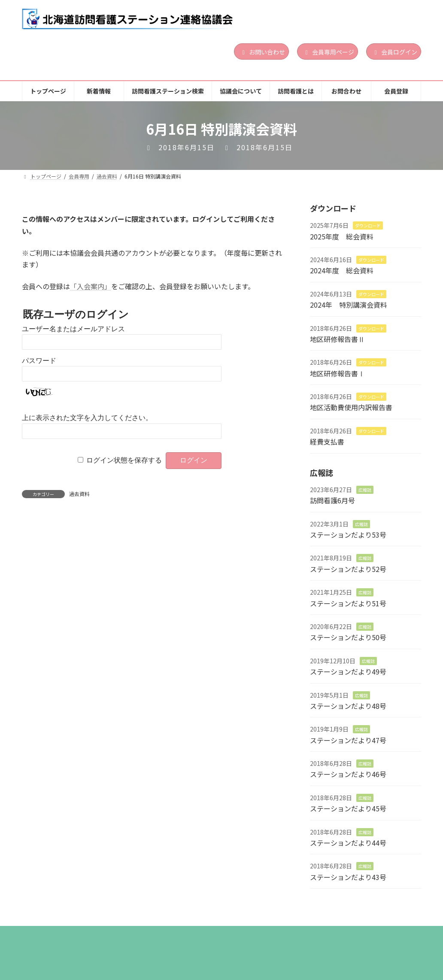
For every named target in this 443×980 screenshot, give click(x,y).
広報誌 (365, 490)
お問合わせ (358, 935)
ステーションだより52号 (348, 569)
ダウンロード (368, 226)
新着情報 (100, 935)
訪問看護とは (305, 935)
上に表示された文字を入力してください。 (87, 418)
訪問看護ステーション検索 (168, 935)
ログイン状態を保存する (124, 460)
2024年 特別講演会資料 (349, 305)
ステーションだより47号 (348, 740)
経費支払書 (327, 442)
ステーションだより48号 (348, 706)
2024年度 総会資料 (342, 271)
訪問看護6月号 (332, 501)
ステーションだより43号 (348, 877)
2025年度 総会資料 (342, 236)
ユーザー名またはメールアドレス (73, 329)
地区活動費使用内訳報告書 (351, 408)
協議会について (246, 935)
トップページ (50, 935)
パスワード (39, 361)
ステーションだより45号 (348, 809)
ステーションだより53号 (348, 535)
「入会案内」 (91, 286)
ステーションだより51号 (348, 603)
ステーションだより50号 (348, 638)
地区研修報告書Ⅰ (337, 373)
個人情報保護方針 (55, 941)
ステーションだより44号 (348, 843)
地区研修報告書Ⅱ (337, 339)
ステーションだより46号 (348, 774)
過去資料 (79, 494)
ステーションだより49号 (348, 672)
